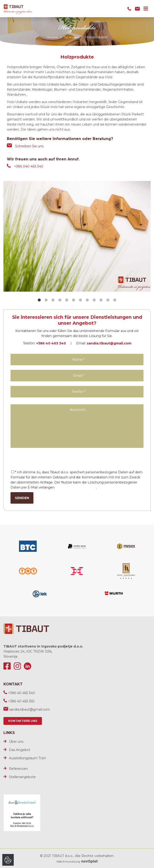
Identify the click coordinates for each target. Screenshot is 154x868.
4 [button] (60, 300)
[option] (77, 236)
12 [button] (115, 300)
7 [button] (81, 300)
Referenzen (18, 769)
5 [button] (67, 300)
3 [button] (53, 300)
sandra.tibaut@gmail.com (109, 343)
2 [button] (46, 300)
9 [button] (94, 300)
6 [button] (74, 300)
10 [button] (101, 300)
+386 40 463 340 (51, 343)
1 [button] (39, 300)
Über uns (16, 742)
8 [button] (87, 300)
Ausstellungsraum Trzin (27, 758)
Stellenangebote (22, 777)
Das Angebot (72, 37)
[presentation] (45, 461)
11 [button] (108, 300)
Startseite (53, 37)
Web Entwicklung (77, 861)
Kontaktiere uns (23, 721)
